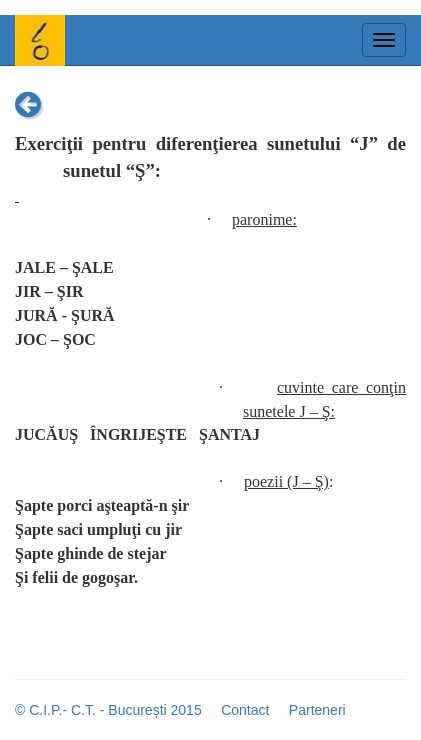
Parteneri (317, 710)
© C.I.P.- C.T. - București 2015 (108, 710)
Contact (245, 710)
